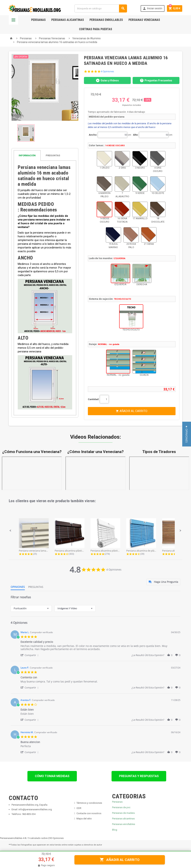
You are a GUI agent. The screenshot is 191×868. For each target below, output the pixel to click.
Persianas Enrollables (106, 20)
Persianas (38, 20)
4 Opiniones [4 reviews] (107, 71)
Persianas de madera (123, 813)
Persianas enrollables (124, 824)
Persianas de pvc (121, 807)
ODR (79, 808)
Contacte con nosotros (89, 813)
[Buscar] (101, 8)
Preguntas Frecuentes (156, 80)
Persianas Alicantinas (68, 20)
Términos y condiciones (89, 803)
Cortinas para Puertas (96, 29)
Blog (115, 830)
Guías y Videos (107, 80)
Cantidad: (94, 399)
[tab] (45, 155)
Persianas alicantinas (123, 819)
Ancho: (93, 135)
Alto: (136, 135)
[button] (10, 531)
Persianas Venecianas (144, 20)
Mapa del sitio (84, 819)
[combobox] (31, 608)
